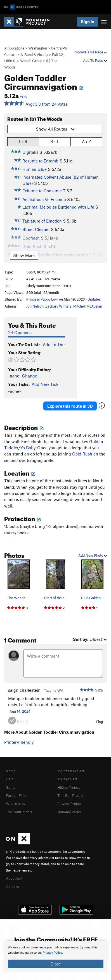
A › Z (86, 141)
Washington (38, 48)
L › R (23, 141)
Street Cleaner (36, 229)
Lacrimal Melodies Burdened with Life (58, 207)
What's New (16, 804)
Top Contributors (19, 812)
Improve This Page (90, 52)
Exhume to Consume (42, 191)
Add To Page (95, 60)
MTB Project (67, 779)
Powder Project (69, 804)
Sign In (88, 22)
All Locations (14, 48)
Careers (12, 887)
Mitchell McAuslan (88, 306)
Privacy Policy (52, 953)
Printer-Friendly (19, 742)
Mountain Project (71, 771)
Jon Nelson (35, 306)
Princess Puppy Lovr (42, 299)
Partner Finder (17, 795)
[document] (55, 957)
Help (10, 779)
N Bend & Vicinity (34, 55)
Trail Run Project (70, 795)
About (11, 771)
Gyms (10, 787)
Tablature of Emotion (42, 221)
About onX (14, 878)
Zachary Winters (58, 306)
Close (56, 964)
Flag (100, 722)
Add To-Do (53, 344)
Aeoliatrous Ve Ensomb (44, 199)
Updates (94, 299)
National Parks (69, 812)
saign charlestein (24, 690)
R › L (55, 141)
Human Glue (35, 169)
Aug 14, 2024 (20, 711)
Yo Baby (28, 448)
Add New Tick (45, 384)
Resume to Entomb (40, 161)
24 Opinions (20, 332)
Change (30, 376)
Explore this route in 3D (70, 406)
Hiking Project (69, 787)
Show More (24, 255)
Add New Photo (93, 555)
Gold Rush (82, 454)
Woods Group (31, 61)
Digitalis (30, 152)
